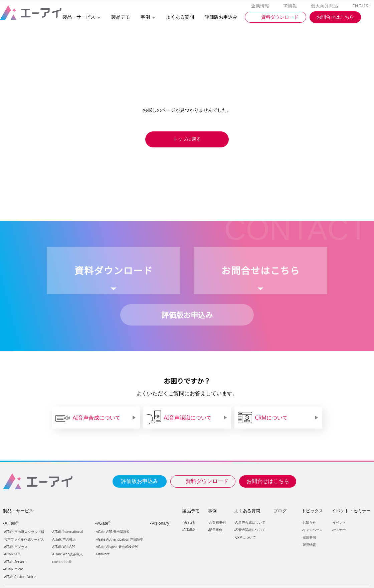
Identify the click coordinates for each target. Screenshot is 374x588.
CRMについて (245, 537)
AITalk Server (14, 562)
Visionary (161, 523)
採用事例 (309, 537)
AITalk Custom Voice (20, 577)
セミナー (339, 529)
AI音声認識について (250, 529)
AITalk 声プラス (16, 547)
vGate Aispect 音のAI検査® (116, 547)
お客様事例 (217, 522)
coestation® (61, 562)
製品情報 (309, 544)
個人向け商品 (326, 6)
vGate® (189, 522)
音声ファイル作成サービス (24, 539)
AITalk (13, 523)
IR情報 (291, 6)
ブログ (280, 511)
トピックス (312, 511)
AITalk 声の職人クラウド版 (24, 532)
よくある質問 (247, 511)
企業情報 (262, 6)
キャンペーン (312, 529)
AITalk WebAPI (63, 547)
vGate (104, 523)
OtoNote (103, 554)
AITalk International (68, 532)
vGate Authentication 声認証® (119, 539)
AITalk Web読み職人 (68, 554)
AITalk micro (14, 569)
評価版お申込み (140, 481)
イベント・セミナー (351, 511)
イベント (339, 522)
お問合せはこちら (268, 481)
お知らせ (309, 522)
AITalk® (189, 529)
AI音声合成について (250, 522)
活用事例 (216, 529)
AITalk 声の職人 (64, 539)
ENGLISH (362, 6)
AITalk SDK (12, 554)
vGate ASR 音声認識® (112, 532)
